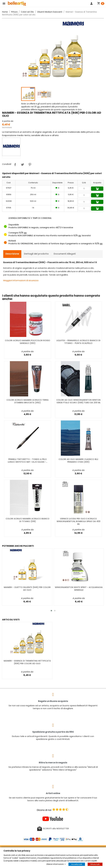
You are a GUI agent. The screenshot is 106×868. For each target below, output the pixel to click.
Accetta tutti (77, 864)
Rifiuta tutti (95, 864)
